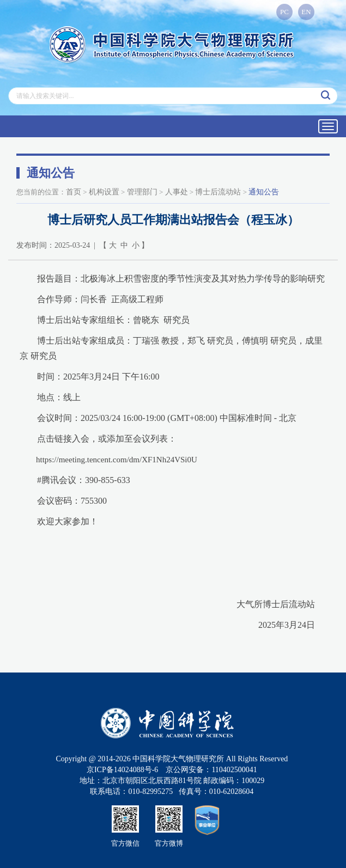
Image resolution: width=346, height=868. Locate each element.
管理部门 (142, 192)
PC (284, 12)
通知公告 (264, 192)
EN (306, 12)
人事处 (177, 192)
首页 (74, 192)
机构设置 (104, 192)
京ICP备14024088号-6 (122, 770)
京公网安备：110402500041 (211, 770)
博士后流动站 (218, 192)
